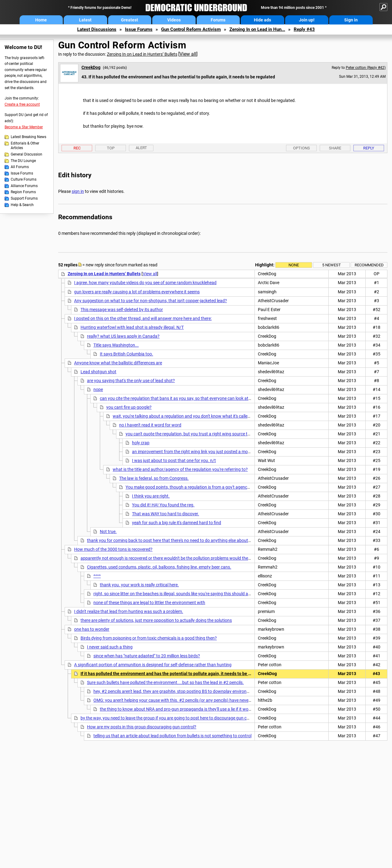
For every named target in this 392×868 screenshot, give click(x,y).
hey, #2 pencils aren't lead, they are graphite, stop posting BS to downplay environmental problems (186, 691)
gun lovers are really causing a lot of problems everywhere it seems (137, 292)
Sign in (351, 20)
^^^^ (97, 576)
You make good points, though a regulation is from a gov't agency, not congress (201, 487)
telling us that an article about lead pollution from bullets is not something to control (172, 736)
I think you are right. (151, 496)
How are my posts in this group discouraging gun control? (142, 727)
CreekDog (91, 67)
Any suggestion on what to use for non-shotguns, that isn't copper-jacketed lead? (151, 301)
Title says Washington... (116, 345)
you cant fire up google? (129, 407)
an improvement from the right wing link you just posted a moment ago (199, 452)
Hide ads (262, 20)
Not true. (108, 532)
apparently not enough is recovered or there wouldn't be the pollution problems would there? (167, 558)
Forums (218, 20)
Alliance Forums (24, 186)
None (294, 265)
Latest (85, 20)
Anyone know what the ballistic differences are (118, 363)
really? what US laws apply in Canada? (123, 336)
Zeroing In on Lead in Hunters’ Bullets (142, 54)
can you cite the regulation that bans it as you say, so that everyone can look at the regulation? (189, 398)
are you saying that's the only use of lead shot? (131, 381)
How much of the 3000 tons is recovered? (113, 549)
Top (111, 148)
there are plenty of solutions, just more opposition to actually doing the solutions (156, 620)
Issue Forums (139, 29)
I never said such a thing (110, 647)
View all (188, 54)
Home (41, 20)
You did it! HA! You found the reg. (163, 505)
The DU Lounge (23, 161)
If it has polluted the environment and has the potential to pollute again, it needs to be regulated (174, 674)
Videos (174, 20)
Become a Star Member (24, 127)
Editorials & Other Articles (25, 146)
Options (302, 148)
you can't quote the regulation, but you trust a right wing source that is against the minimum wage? (219, 434)
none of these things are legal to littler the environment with (149, 603)
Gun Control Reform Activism (191, 29)
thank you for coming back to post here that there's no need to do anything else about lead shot (177, 540)
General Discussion (26, 154)
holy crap (141, 443)
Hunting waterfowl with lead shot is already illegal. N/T (132, 327)
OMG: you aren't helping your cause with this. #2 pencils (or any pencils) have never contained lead (186, 700)
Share (335, 148)
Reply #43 (304, 29)
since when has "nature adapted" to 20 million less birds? (147, 656)
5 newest (332, 265)
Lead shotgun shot (98, 372)
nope (98, 389)
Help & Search (22, 205)
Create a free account (22, 104)
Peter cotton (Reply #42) (366, 68)
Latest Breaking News (28, 137)
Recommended (369, 265)
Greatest (130, 20)
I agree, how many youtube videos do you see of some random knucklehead (145, 283)
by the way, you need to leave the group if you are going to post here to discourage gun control (169, 718)
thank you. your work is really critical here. (139, 585)
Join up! (307, 20)
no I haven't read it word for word (150, 425)
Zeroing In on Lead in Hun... (257, 29)
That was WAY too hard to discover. (166, 514)
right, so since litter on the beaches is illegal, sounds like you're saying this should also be (176, 594)
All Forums (20, 167)
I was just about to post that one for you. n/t (174, 460)
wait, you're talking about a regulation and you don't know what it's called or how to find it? (198, 416)
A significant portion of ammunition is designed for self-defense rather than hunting (153, 665)
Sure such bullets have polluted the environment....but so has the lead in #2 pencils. (165, 682)
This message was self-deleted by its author (122, 310)
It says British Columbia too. (126, 354)
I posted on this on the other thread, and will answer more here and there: (143, 318)
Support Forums (24, 198)
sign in (78, 191)
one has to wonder (92, 629)
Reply (369, 148)
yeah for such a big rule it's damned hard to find (177, 523)
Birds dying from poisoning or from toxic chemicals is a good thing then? (149, 638)
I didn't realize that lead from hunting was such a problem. (129, 611)
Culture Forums (24, 179)
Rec (77, 148)
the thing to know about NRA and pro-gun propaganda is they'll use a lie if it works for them (186, 709)
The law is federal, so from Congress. (154, 478)
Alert (141, 148)
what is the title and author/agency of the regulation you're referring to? (180, 469)
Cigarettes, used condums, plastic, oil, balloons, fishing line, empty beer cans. (159, 567)
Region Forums (23, 192)
